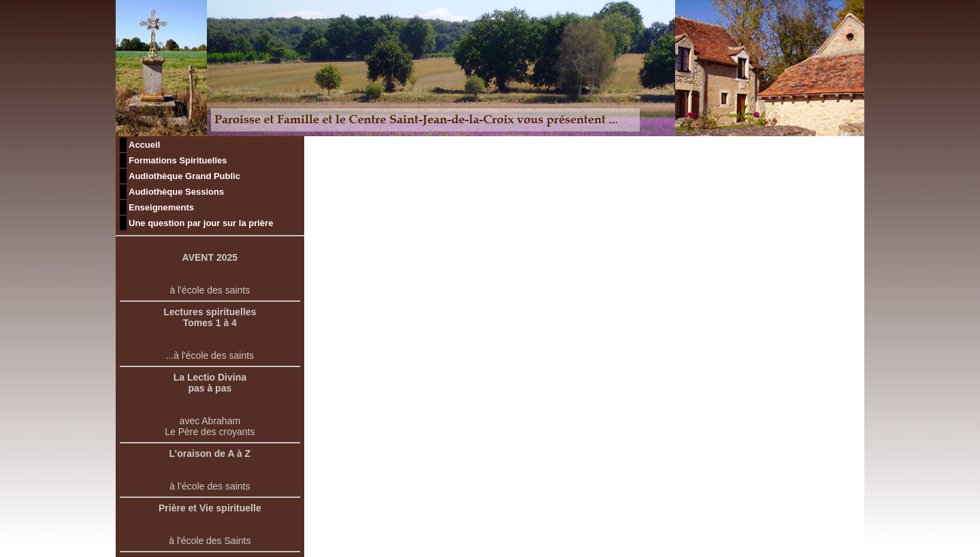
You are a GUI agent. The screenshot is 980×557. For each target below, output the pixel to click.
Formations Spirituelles (178, 160)
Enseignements (161, 207)
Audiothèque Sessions (176, 192)
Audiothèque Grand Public (184, 176)
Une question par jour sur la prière (201, 223)
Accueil (144, 145)
